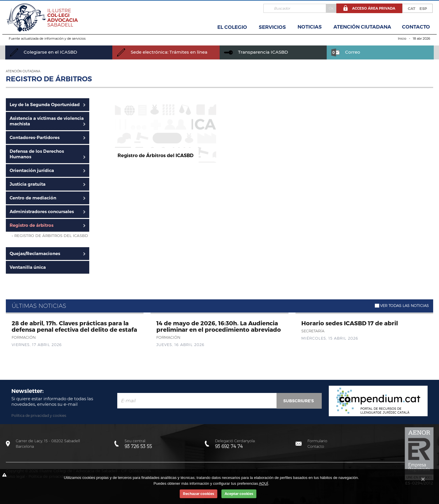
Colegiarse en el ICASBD (43, 52)
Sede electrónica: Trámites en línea (162, 52)
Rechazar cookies (198, 494)
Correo (346, 52)
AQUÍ (263, 483)
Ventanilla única (28, 267)
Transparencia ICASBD (256, 52)
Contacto (416, 27)
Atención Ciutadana (362, 27)
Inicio (402, 38)
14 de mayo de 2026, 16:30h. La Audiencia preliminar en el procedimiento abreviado (219, 326)
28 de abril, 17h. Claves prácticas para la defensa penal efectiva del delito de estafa (74, 326)
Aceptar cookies (239, 494)
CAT (412, 8)
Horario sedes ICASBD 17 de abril (350, 323)
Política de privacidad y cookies (39, 416)
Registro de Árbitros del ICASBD (51, 236)
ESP (423, 8)
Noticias (310, 27)
